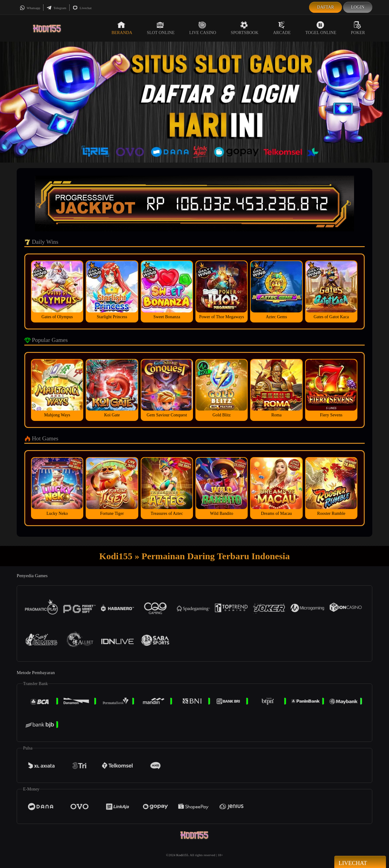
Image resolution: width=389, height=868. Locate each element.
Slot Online (161, 28)
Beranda (122, 28)
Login (358, 7)
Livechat (82, 8)
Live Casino (203, 28)
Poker (358, 28)
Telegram (56, 8)
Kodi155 (182, 855)
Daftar (325, 7)
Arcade (282, 28)
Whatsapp (30, 8)
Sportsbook (244, 28)
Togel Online (321, 28)
